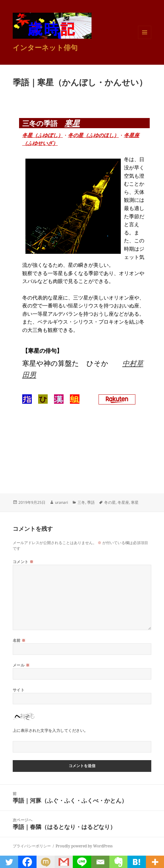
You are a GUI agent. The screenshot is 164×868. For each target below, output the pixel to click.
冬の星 (110, 502)
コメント (23, 562)
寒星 (72, 123)
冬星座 (123, 502)
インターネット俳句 (45, 47)
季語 (91, 502)
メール (21, 665)
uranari (61, 502)
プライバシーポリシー (32, 846)
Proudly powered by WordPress (84, 846)
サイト (19, 690)
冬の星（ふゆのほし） (93, 135)
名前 (19, 640)
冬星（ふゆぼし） (43, 135)
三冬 (81, 502)
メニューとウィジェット (145, 39)
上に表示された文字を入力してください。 (50, 730)
